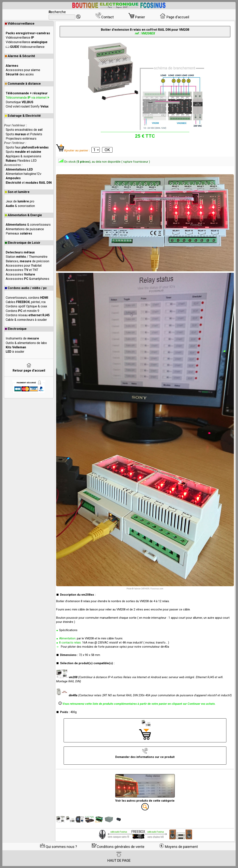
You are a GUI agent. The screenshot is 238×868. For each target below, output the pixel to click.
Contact (105, 17)
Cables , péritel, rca (26, 302)
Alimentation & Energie (23, 215)
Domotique (20, 102)
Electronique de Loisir (23, 243)
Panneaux (19, 233)
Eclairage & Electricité (23, 116)
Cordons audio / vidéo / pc (26, 288)
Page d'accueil (174, 17)
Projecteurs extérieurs (21, 139)
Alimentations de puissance (25, 229)
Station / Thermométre (27, 257)
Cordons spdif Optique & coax (26, 306)
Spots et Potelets (24, 134)
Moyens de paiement (178, 847)
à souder (15, 352)
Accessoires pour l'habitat (24, 266)
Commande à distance (23, 84)
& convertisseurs (28, 225)
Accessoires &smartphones (27, 279)
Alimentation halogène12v (24, 174)
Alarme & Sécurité (20, 56)
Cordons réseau (28, 315)
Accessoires (20, 274)
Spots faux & (27, 147)
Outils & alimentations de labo (26, 343)
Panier (137, 17)
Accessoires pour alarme (23, 70)
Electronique (16, 329)
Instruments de (22, 338)
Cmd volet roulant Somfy (27, 106)
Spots (23, 152)
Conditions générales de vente (118, 847)
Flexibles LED (21, 161)
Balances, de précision (27, 261)
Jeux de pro (20, 201)
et (29, 183)
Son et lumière (17, 192)
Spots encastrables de (24, 130)
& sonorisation (20, 206)
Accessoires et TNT (22, 270)
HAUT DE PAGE (119, 857)
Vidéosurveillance (20, 24)
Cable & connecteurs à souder (26, 320)
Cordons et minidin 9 (22, 311)
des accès (20, 74)
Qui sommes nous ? (59, 847)
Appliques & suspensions (23, 156)
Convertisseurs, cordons (27, 298)
